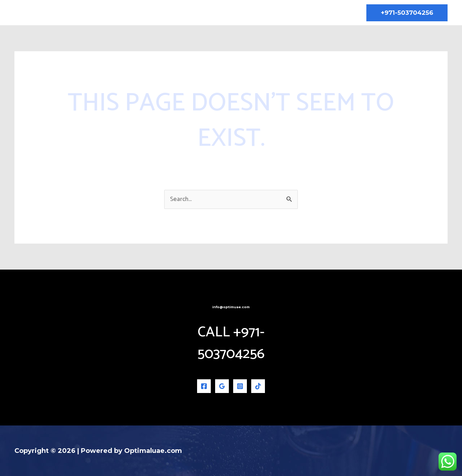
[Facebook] (204, 386)
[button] (407, 13)
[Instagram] (240, 386)
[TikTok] (258, 386)
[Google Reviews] (222, 386)
